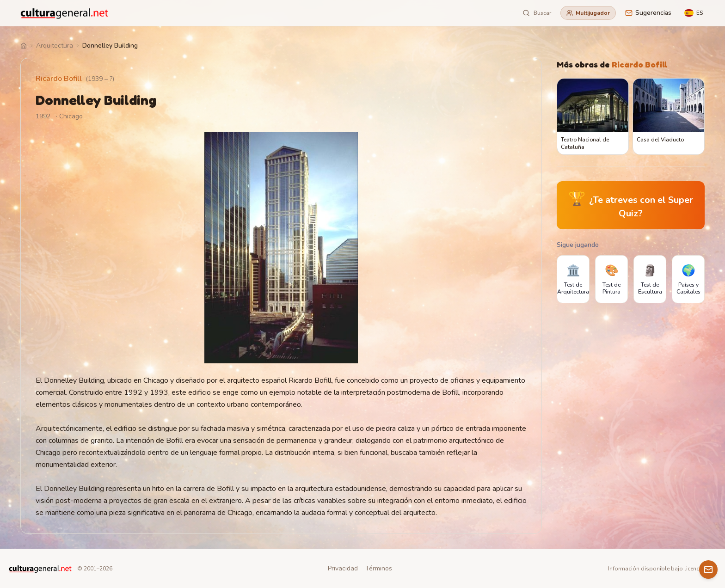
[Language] (694, 13)
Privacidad (343, 568)
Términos (379, 568)
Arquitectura (55, 46)
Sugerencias (648, 13)
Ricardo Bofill (59, 79)
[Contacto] (708, 570)
